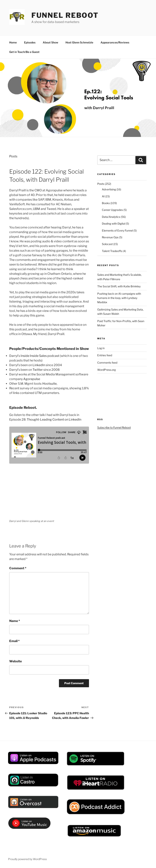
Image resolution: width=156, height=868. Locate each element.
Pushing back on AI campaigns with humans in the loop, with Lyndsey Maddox (119, 298)
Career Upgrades (112, 210)
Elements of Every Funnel (117, 230)
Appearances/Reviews (115, 42)
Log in (101, 348)
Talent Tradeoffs (112, 251)
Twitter (38, 370)
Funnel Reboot (65, 15)
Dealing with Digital (114, 224)
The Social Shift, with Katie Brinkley (119, 286)
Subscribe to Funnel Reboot (114, 427)
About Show (50, 42)
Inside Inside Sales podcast (40, 356)
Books (106, 203)
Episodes (30, 42)
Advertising (109, 189)
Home (13, 42)
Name (15, 621)
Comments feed (107, 363)
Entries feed (105, 355)
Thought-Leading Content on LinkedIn (54, 420)
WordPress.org (107, 370)
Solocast (107, 244)
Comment (18, 568)
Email (14, 641)
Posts (13, 156)
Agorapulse (32, 379)
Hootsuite (49, 384)
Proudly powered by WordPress (27, 859)
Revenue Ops (110, 237)
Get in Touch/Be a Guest (24, 52)
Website (16, 661)
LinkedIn (39, 365)
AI (103, 196)
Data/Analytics (111, 217)
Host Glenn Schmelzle (79, 42)
